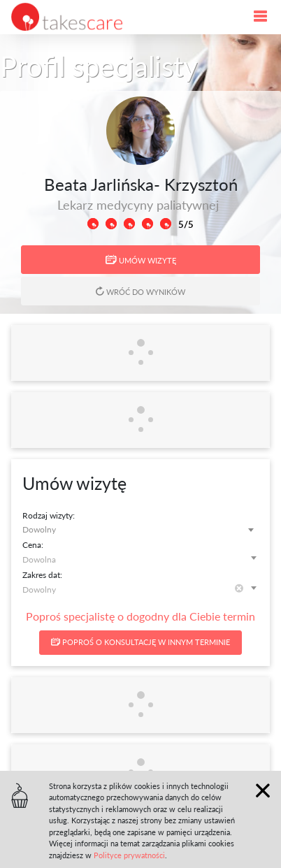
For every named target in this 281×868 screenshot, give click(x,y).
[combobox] (140, 529)
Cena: (33, 545)
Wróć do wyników (140, 291)
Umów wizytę (141, 260)
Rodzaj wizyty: (49, 515)
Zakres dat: (42, 575)
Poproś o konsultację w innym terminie (140, 642)
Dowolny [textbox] (39, 529)
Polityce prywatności (129, 855)
